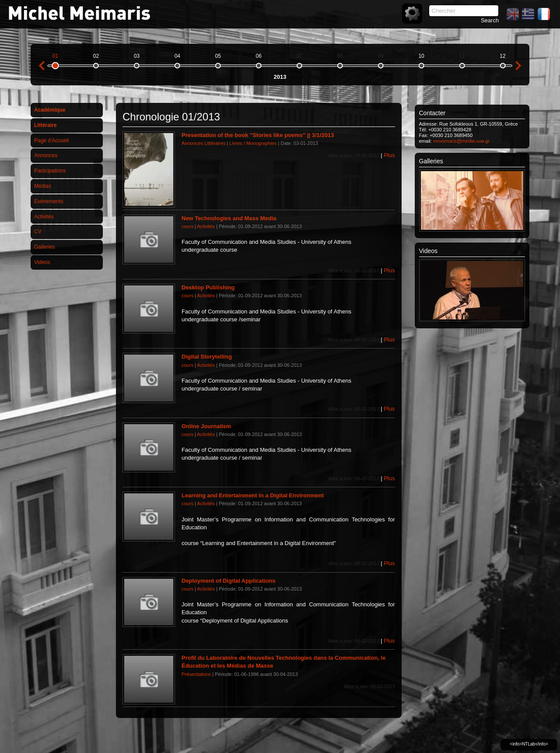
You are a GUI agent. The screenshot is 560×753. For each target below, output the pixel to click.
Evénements (49, 201)
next (518, 66)
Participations (50, 171)
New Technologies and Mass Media (229, 218)
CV (38, 232)
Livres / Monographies (253, 143)
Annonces (46, 155)
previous (42, 66)
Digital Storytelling (207, 357)
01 (55, 56)
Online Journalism (206, 426)
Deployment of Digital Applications (229, 581)
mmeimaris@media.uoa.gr (461, 141)
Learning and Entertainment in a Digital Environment (253, 495)
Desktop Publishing (208, 287)
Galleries (44, 247)
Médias (43, 186)
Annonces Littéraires (203, 143)
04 (177, 56)
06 (259, 56)
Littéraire (45, 125)
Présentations (196, 674)
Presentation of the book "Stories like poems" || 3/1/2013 (258, 135)
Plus (389, 155)
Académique (50, 110)
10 (421, 56)
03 (137, 56)
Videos (42, 262)
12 (502, 56)
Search (490, 20)
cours (187, 226)
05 (218, 56)
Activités (44, 217)
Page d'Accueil (51, 141)
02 (96, 56)
